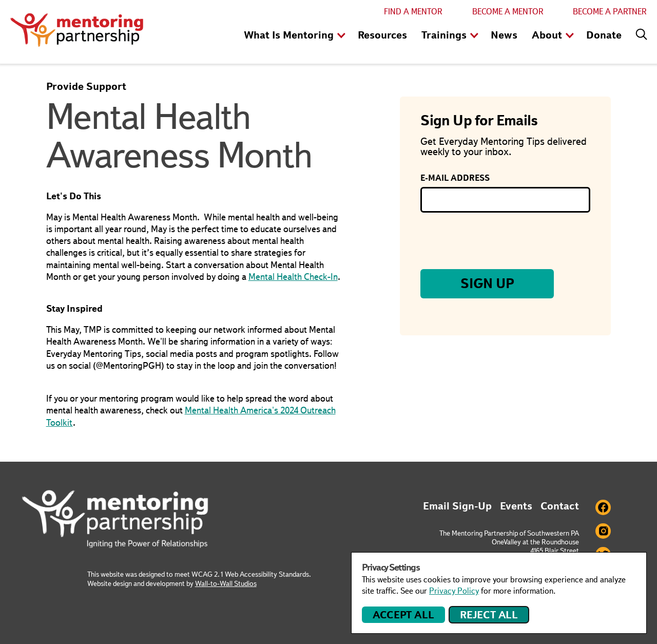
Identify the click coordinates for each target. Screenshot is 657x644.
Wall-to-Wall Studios (226, 583)
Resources (382, 35)
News (504, 35)
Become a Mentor (508, 12)
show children (341, 36)
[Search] (639, 32)
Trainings (444, 35)
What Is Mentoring (289, 35)
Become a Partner (610, 12)
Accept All (403, 615)
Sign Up (487, 283)
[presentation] (498, 241)
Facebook (603, 507)
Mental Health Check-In (293, 277)
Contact (560, 506)
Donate (604, 35)
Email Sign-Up (457, 506)
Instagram (603, 531)
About (547, 35)
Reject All (489, 615)
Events (516, 506)
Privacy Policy (454, 591)
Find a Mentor (413, 12)
